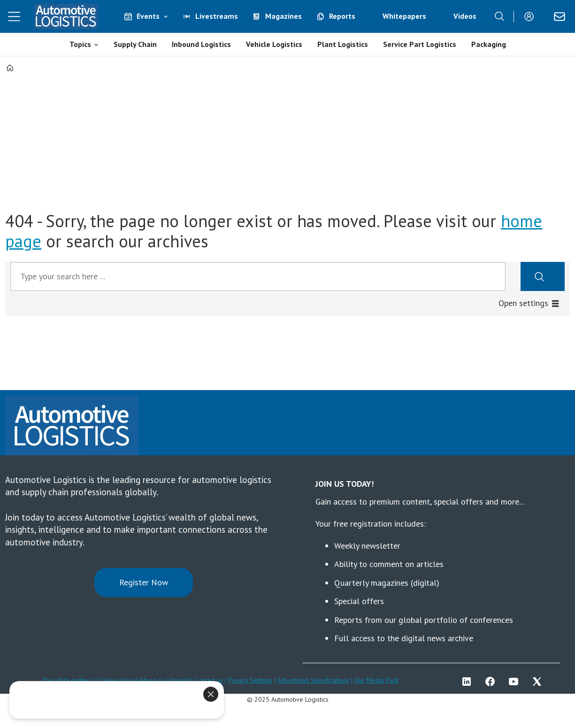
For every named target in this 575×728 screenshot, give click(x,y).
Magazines (284, 16)
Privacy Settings (250, 680)
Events (148, 16)
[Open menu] (14, 16)
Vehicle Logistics (274, 44)
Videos (465, 16)
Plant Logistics (343, 44)
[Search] (499, 16)
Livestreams (217, 16)
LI (469, 682)
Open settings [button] (523, 303)
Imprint (179, 680)
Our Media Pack (376, 680)
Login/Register (531, 16)
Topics (80, 44)
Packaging (489, 44)
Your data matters (67, 680)
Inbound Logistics (201, 44)
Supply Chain (135, 44)
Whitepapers (404, 16)
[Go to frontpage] (66, 16)
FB (492, 682)
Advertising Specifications (313, 680)
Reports (342, 16)
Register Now (144, 582)
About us (152, 680)
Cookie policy (117, 680)
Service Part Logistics (420, 44)
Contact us (209, 680)
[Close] (211, 694)
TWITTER (539, 682)
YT (516, 682)
